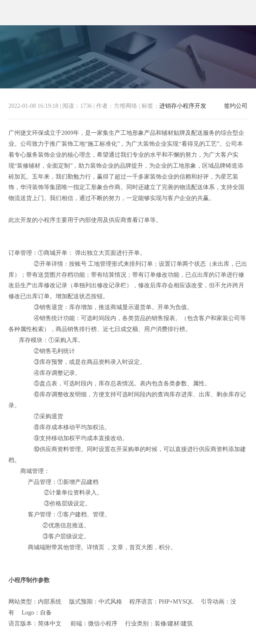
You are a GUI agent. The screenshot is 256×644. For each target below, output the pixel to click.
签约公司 (236, 106)
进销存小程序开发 (183, 106)
